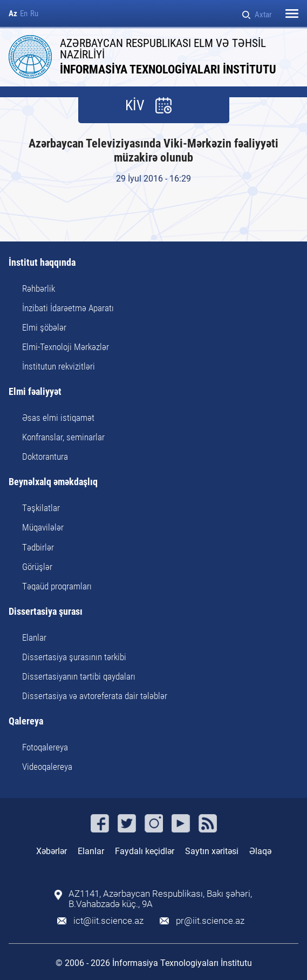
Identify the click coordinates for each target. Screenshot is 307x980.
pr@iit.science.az (210, 921)
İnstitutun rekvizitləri (59, 366)
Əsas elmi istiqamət (58, 418)
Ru (34, 14)
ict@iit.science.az (108, 921)
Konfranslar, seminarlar (63, 437)
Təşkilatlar (41, 508)
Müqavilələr (43, 527)
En (24, 14)
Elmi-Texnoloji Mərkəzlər (66, 347)
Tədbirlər (38, 547)
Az (13, 14)
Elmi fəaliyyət (35, 392)
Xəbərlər (52, 851)
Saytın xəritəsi (212, 851)
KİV (135, 105)
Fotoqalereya (45, 747)
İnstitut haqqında (42, 263)
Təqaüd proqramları (57, 586)
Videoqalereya (47, 767)
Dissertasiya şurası (46, 612)
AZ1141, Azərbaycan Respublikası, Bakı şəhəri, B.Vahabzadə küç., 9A (160, 899)
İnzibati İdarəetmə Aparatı (68, 308)
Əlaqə (260, 851)
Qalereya (26, 721)
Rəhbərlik (39, 288)
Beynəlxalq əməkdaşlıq (53, 482)
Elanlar (34, 637)
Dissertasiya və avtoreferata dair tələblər (95, 696)
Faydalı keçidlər (145, 851)
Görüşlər (37, 567)
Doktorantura (45, 457)
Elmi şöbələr (44, 327)
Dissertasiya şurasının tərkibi (74, 657)
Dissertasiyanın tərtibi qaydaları (79, 676)
